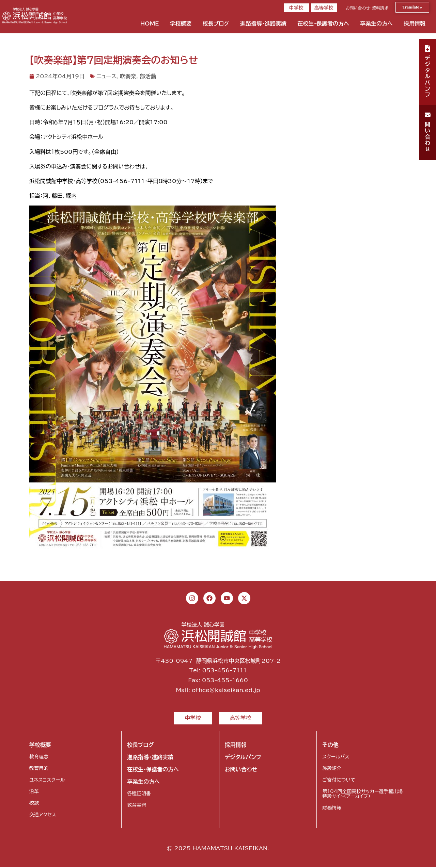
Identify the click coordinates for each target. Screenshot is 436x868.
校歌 (34, 804)
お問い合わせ (241, 770)
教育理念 (39, 757)
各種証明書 (139, 794)
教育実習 (137, 806)
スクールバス (336, 757)
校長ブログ (216, 23)
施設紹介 (332, 769)
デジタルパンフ (243, 758)
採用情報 (415, 23)
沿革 (34, 792)
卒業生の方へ (376, 23)
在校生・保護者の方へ (323, 23)
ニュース (106, 76)
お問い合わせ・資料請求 (367, 8)
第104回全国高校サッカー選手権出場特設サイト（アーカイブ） (362, 795)
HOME (150, 23)
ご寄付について (339, 781)
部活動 (148, 76)
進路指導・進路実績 (263, 23)
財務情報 (332, 808)
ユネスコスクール (47, 781)
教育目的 (39, 769)
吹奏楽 (128, 76)
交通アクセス (43, 815)
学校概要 (181, 23)
